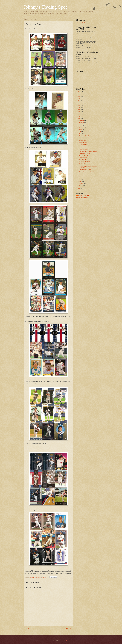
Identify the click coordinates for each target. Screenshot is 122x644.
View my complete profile (82, 198)
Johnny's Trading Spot (45, 7)
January (81, 186)
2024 (79, 96)
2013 (79, 189)
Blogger (68, 641)
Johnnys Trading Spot (81, 23)
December (82, 120)
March (81, 181)
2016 (79, 114)
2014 (79, 119)
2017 (79, 112)
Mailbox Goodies (83, 142)
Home (49, 629)
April (80, 179)
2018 (79, 110)
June (81, 134)
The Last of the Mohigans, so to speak (88, 151)
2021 (79, 103)
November (82, 123)
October (81, 125)
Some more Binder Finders (85, 136)
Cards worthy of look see (85, 154)
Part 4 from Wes (83, 164)
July (80, 132)
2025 (79, 94)
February (81, 184)
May (80, 177)
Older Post (70, 629)
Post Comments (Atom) (36, 632)
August (81, 129)
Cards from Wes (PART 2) (85, 170)
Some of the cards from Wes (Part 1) (87, 172)
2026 (79, 92)
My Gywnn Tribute (83, 145)
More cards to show (84, 174)
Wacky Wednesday (83, 149)
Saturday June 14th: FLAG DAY (86, 147)
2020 (79, 105)
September (82, 127)
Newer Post (28, 629)
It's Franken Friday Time (85, 162)
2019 (79, 107)
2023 (79, 98)
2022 (79, 101)
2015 (79, 116)
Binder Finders (82, 138)
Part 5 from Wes (83, 159)
